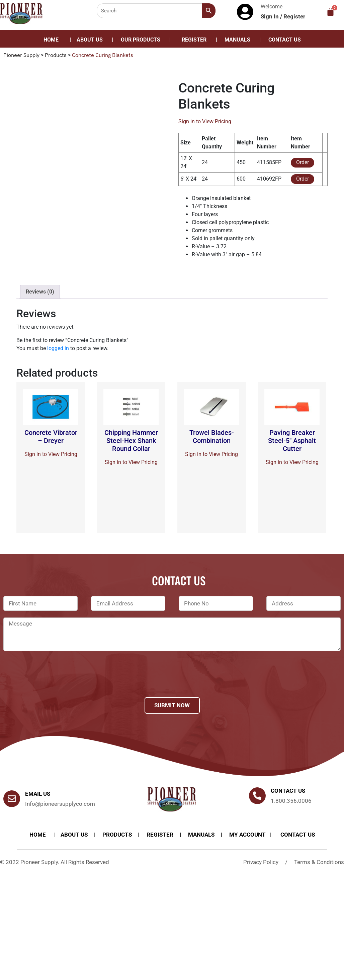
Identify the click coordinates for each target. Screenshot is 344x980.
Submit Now (172, 705)
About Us (90, 40)
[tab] (40, 292)
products (117, 835)
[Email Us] (12, 799)
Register (294, 16)
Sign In (270, 16)
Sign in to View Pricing (205, 121)
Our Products (141, 40)
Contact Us (285, 40)
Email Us (38, 794)
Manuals (237, 40)
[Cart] (330, 12)
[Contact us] (257, 796)
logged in (58, 348)
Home (51, 40)
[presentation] (54, 683)
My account (247, 835)
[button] (142, 40)
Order (303, 162)
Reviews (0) (40, 292)
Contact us (288, 791)
